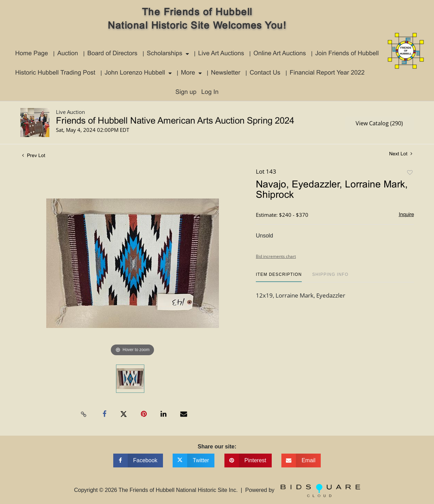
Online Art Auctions (280, 54)
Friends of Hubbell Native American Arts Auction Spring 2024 (175, 121)
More (188, 73)
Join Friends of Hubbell (347, 54)
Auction (68, 54)
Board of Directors (112, 54)
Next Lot (401, 154)
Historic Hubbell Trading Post (55, 73)
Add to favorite (410, 173)
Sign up (186, 92)
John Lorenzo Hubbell (135, 73)
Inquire (406, 215)
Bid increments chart (276, 256)
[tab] (279, 277)
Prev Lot (34, 156)
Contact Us (265, 73)
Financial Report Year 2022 (327, 73)
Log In (210, 92)
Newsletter (226, 73)
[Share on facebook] (138, 461)
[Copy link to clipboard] (84, 414)
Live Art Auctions (221, 54)
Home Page (32, 54)
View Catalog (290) (379, 123)
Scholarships (165, 54)
